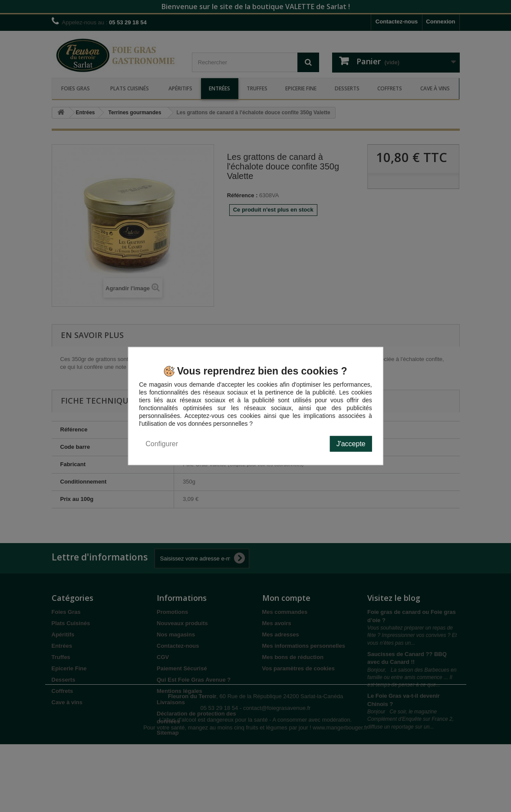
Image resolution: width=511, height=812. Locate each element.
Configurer (162, 444)
